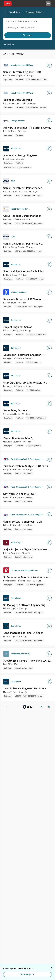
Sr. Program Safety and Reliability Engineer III (24, 383)
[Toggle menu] (48, 4)
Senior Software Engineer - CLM (23, 522)
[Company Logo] (6, 65)
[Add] (49, 65)
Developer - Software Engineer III (24, 355)
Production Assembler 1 (18, 438)
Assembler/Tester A (15, 410)
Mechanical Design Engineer (21, 155)
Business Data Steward (18, 100)
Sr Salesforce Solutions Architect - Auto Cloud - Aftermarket (28, 577)
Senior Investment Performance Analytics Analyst (23, 188)
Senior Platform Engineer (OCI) (22, 72)
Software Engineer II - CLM (20, 494)
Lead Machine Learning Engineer (23, 633)
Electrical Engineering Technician (24, 271)
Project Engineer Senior (18, 327)
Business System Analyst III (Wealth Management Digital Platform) (26, 466)
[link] (6, 707)
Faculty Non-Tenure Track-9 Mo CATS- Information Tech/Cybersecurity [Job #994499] (27, 661)
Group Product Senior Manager (22, 216)
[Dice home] (7, 4)
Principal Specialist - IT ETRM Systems (27, 128)
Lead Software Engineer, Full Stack (25, 688)
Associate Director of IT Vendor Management (23, 299)
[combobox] (25, 21)
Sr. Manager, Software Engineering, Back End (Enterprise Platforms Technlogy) (25, 605)
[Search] (28, 35)
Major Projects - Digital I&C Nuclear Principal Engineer (25, 549)
